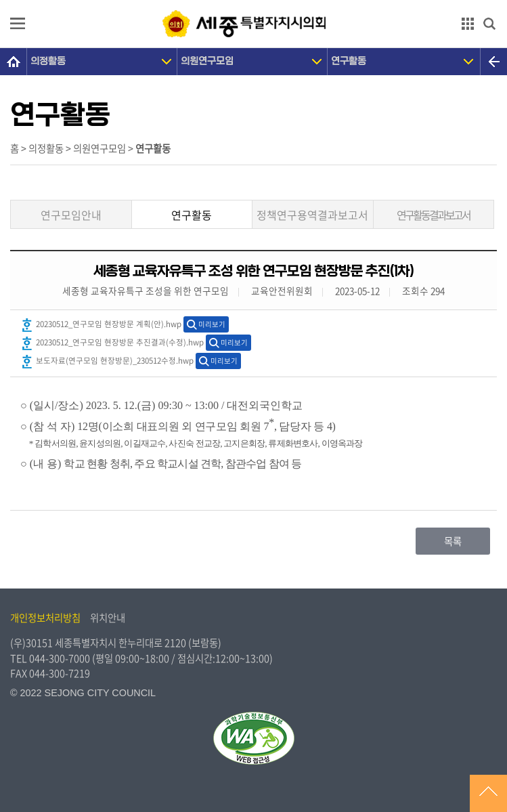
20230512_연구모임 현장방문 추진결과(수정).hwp (112, 343)
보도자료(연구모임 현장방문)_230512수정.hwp (107, 362)
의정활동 (48, 61)
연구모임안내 (71, 215)
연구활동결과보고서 (433, 215)
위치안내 (108, 618)
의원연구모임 (207, 61)
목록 (453, 541)
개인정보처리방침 (45, 618)
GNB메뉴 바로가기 (254, 1)
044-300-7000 (60, 658)
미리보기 (212, 324)
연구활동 (349, 61)
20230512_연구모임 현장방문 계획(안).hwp (101, 325)
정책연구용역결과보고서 (312, 215)
